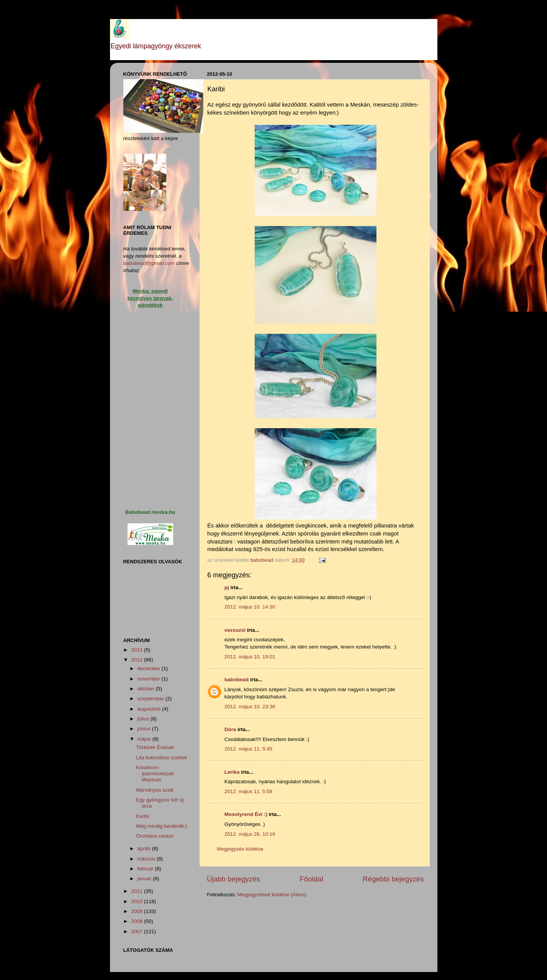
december (150, 668)
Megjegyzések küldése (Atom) (272, 895)
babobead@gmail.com (149, 263)
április (145, 849)
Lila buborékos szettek (161, 758)
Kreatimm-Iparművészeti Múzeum (155, 774)
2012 (137, 660)
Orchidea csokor (155, 836)
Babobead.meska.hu (150, 512)
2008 (137, 921)
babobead (237, 680)
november (150, 679)
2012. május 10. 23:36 (250, 707)
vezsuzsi (235, 630)
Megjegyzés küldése (240, 849)
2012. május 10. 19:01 (250, 657)
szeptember (152, 699)
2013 (137, 650)
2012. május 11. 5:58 (249, 791)
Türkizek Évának (155, 747)
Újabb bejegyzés (234, 879)
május (145, 739)
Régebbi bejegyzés (393, 879)
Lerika (232, 772)
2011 (137, 891)
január (145, 879)
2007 (137, 931)
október (147, 689)
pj (227, 587)
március (147, 859)
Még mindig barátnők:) (161, 826)
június (145, 729)
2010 (137, 901)
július (144, 719)
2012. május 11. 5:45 (249, 749)
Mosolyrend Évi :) (246, 814)
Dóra (230, 729)
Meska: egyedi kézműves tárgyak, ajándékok (150, 298)
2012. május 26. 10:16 (250, 834)
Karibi (143, 816)
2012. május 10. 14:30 (250, 607)
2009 (137, 911)
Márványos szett (155, 790)
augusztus (150, 709)
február (146, 869)
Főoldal (311, 879)
